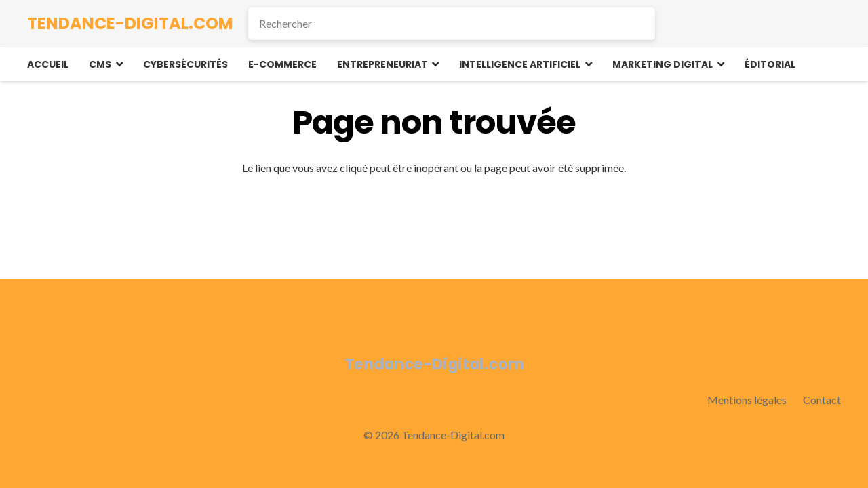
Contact (822, 400)
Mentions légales (747, 400)
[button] (117, 64)
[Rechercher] (452, 24)
